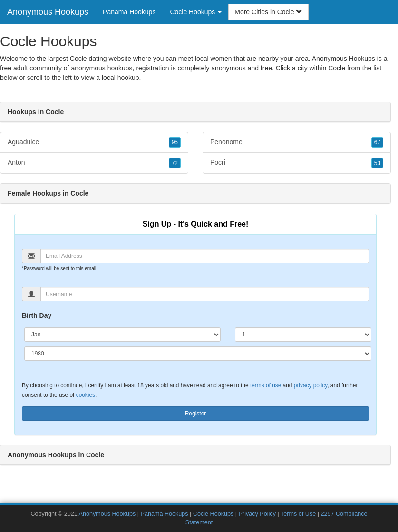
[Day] (303, 335)
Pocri (297, 163)
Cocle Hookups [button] (196, 12)
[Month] (122, 335)
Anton (94, 163)
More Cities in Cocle (268, 12)
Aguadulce (94, 142)
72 (175, 163)
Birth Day (37, 315)
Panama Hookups (129, 12)
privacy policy (311, 385)
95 (175, 142)
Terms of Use (298, 514)
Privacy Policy (257, 514)
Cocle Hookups (213, 514)
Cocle (337, 68)
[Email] (205, 256)
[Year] (198, 354)
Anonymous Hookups (48, 12)
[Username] (205, 294)
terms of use (266, 385)
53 (377, 163)
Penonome (297, 142)
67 (377, 142)
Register (196, 414)
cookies (86, 395)
